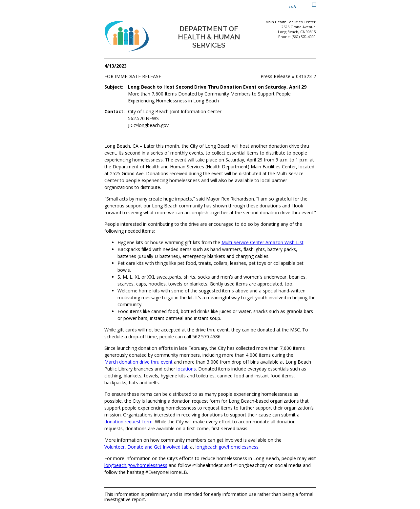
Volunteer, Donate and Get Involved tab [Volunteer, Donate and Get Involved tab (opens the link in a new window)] (147, 447)
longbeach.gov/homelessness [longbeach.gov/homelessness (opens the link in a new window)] (227, 447)
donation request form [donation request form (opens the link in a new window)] (128, 422)
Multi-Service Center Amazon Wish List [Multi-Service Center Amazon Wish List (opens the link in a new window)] (262, 242)
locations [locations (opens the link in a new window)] (186, 369)
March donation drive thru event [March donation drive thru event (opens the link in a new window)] (138, 362)
